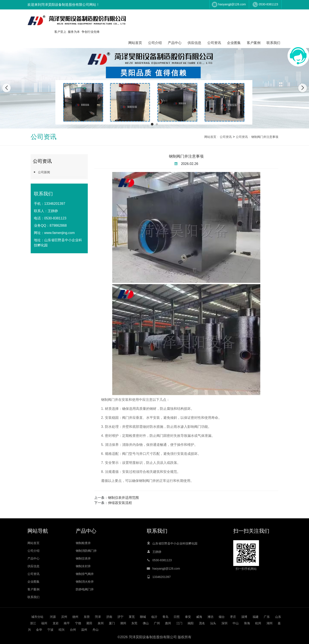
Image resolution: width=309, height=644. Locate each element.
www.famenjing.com (59, 233)
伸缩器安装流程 (120, 503)
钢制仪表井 (83, 558)
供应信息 (194, 43)
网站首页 (135, 43)
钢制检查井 (83, 543)
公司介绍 (155, 43)
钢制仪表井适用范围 (123, 498)
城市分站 (37, 617)
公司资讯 (214, 43)
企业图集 (234, 43)
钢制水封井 (83, 566)
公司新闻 (41, 172)
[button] (152, 124)
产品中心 (175, 43)
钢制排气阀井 (85, 574)
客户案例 (254, 43)
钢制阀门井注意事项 (265, 137)
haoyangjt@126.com (232, 4)
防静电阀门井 (85, 589)
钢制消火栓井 (85, 582)
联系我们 (273, 43)
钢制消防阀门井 (86, 551)
